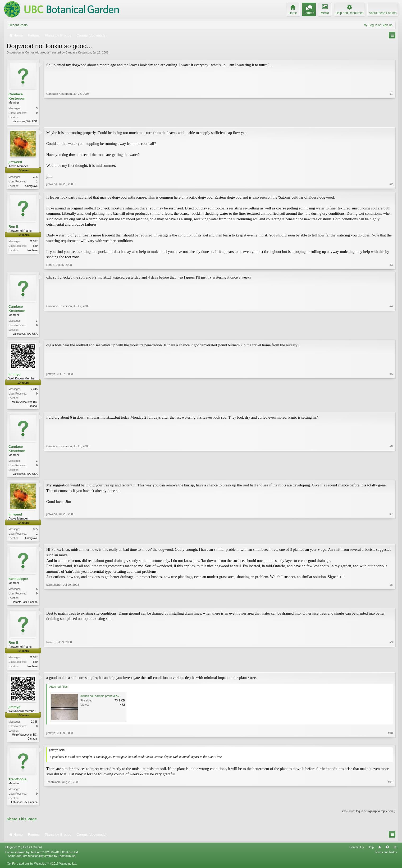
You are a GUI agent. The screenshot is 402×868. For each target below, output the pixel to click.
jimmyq (15, 376)
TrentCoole (17, 784)
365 (35, 178)
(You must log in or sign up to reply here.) (369, 816)
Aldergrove (31, 187)
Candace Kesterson (78, 52)
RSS (395, 852)
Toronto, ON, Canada (25, 605)
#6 (391, 475)
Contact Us (357, 852)
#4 (391, 334)
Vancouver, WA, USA (25, 121)
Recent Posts (18, 25)
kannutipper (18, 582)
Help (371, 852)
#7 (391, 540)
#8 (391, 604)
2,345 (34, 391)
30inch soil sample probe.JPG (100, 700)
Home (380, 852)
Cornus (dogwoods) (38, 52)
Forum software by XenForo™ (42, 857)
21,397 (33, 242)
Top (387, 852)
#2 (391, 186)
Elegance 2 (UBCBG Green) (24, 852)
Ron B (13, 227)
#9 (391, 669)
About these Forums (383, 13)
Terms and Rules (386, 857)
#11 (390, 806)
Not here (33, 251)
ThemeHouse (67, 861)
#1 (391, 121)
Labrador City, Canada (24, 807)
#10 (390, 742)
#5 (391, 407)
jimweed (15, 162)
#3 (391, 266)
